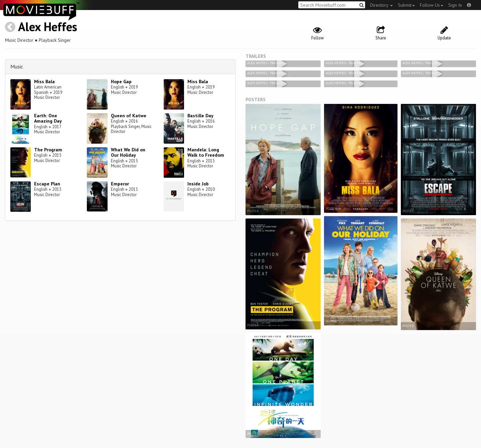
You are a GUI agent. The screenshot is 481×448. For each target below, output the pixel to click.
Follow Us (432, 5)
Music (17, 66)
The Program (48, 150)
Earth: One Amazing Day (48, 118)
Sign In (455, 5)
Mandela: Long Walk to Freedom (206, 153)
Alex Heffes (48, 27)
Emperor (120, 184)
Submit (406, 5)
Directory (381, 5)
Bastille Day (200, 116)
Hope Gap (121, 82)
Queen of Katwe (129, 116)
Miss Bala (44, 82)
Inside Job (198, 184)
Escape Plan (47, 184)
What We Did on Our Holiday (128, 153)
